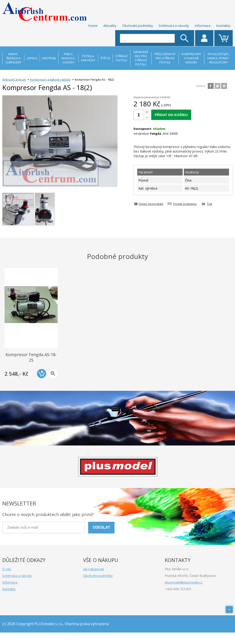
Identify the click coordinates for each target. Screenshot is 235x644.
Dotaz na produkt (151, 204)
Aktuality (110, 26)
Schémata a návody (174, 26)
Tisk (210, 204)
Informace (203, 26)
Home (93, 26)
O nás (7, 569)
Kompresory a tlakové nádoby (50, 80)
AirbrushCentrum (14, 80)
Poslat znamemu (185, 204)
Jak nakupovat (94, 569)
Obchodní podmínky (138, 26)
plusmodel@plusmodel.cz (184, 582)
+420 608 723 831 (178, 589)
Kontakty (223, 26)
